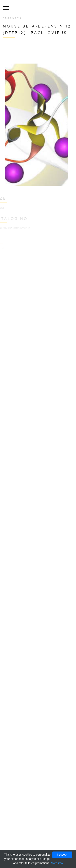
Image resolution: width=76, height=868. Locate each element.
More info (57, 863)
